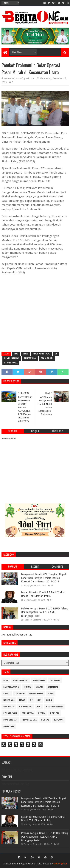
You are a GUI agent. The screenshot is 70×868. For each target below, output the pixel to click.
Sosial (45, 720)
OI (56, 354)
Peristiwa (28, 713)
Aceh (6, 680)
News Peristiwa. (41, 354)
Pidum (42, 713)
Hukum (28, 687)
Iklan (39, 687)
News (25, 354)
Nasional (9, 700)
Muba (51, 694)
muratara (9, 726)
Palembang (26, 707)
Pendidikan (30, 358)
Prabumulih (47, 358)
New (16, 354)
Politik (55, 713)
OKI (39, 700)
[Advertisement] (35, 313)
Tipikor (58, 720)
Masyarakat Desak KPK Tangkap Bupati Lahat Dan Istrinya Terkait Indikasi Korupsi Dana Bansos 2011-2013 (44, 578)
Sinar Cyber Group (25, 864)
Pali (39, 707)
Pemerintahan (12, 358)
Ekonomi (55, 680)
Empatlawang (11, 687)
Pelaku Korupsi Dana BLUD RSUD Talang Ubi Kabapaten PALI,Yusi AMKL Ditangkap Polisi (45, 612)
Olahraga (9, 707)
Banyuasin (39, 680)
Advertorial (21, 680)
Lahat (7, 694)
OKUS (49, 700)
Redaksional (11, 363)
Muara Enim (36, 694)
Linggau (20, 694)
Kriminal (53, 687)
